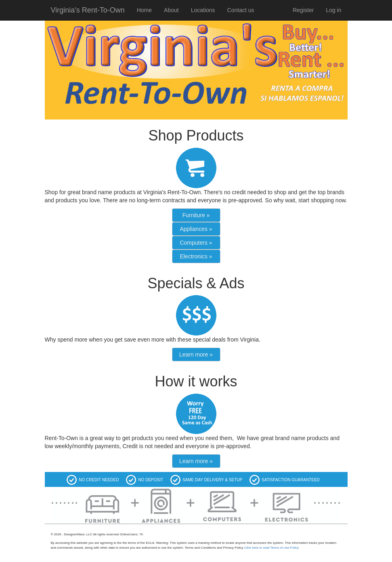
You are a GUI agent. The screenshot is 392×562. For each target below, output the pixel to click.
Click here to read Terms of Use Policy (271, 548)
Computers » (196, 243)
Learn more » (196, 354)
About (171, 10)
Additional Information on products (82, 529)
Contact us (241, 10)
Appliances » (196, 229)
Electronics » (196, 256)
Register (303, 10)
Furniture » (196, 215)
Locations (203, 10)
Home (144, 10)
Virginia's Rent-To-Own (88, 10)
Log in (333, 10)
